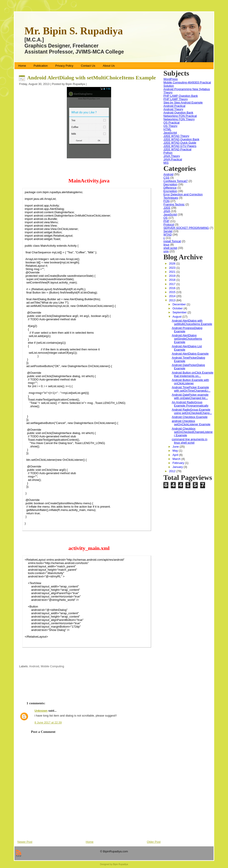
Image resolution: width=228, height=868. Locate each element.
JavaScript (170, 133)
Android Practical (174, 106)
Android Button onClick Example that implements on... (192, 374)
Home (90, 842)
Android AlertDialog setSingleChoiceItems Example (187, 339)
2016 (173, 288)
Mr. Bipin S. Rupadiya (74, 31)
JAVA (167, 211)
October (178, 308)
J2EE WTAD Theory (176, 136)
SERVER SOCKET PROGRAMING (186, 228)
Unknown (41, 711)
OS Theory (170, 126)
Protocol (169, 224)
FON (166, 201)
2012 (173, 471)
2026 (173, 263)
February (179, 463)
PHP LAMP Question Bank (181, 96)
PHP (166, 221)
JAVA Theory (172, 156)
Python (168, 153)
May (176, 451)
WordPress (171, 79)
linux (166, 245)
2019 (173, 276)
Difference (170, 188)
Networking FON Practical (180, 116)
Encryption (170, 191)
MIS (166, 163)
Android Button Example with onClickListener (190, 382)
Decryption (170, 184)
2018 (173, 280)
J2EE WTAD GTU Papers (180, 146)
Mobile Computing (52, 666)
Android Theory (173, 109)
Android (34, 666)
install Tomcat (172, 241)
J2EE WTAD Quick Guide (180, 143)
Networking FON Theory (179, 119)
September (180, 312)
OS (166, 218)
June (176, 447)
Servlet (168, 231)
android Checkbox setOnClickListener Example (191, 423)
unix (166, 251)
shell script (170, 248)
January (178, 467)
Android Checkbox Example (189, 417)
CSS (166, 178)
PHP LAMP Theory (176, 99)
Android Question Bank (178, 113)
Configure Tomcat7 (176, 181)
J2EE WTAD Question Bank (181, 139)
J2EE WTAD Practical (177, 149)
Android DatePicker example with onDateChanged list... (190, 396)
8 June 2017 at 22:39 (48, 722)
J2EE (167, 208)
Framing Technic (174, 204)
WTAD (168, 235)
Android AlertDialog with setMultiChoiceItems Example (92, 78)
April (176, 455)
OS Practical (171, 123)
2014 (173, 296)
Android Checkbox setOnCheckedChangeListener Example (192, 432)
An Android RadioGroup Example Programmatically (190, 404)
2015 (173, 292)
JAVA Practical (173, 159)
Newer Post (25, 842)
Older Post (154, 842)
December (180, 304)
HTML (167, 129)
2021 (173, 272)
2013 (173, 300)
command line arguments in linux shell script (189, 441)
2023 (173, 268)
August (177, 317)
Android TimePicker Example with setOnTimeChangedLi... (191, 389)
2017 (173, 284)
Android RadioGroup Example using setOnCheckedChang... (192, 411)
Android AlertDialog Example (190, 354)
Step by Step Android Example (183, 102)
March (177, 459)
